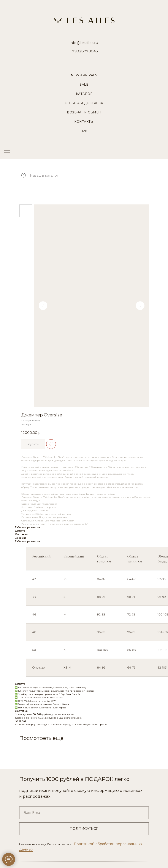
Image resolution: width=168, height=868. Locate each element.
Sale (84, 85)
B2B (84, 131)
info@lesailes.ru (84, 43)
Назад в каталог (44, 175)
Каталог (84, 94)
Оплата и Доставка (84, 103)
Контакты (84, 122)
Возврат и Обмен (84, 112)
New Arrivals (84, 75)
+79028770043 (84, 51)
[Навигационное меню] (7, 153)
